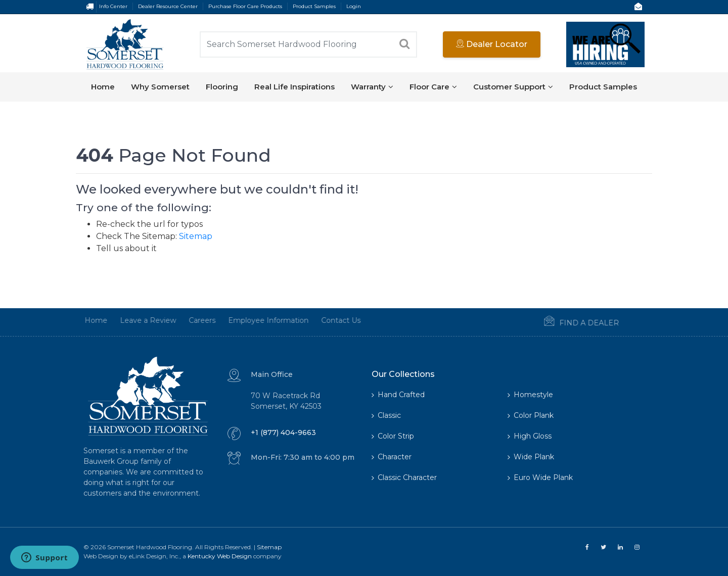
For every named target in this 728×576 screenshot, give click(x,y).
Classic (386, 415)
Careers (190, 320)
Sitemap (196, 236)
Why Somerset (160, 87)
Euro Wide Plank (540, 477)
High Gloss (530, 436)
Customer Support (513, 87)
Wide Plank (531, 457)
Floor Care (433, 87)
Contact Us (329, 320)
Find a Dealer (569, 322)
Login (354, 6)
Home (103, 87)
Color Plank (531, 415)
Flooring (222, 87)
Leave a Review (136, 320)
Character (392, 457)
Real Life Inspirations (294, 87)
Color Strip (393, 436)
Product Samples (314, 6)
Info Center (113, 6)
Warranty (372, 87)
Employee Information (256, 320)
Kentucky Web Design (220, 556)
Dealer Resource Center (168, 6)
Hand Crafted (398, 395)
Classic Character (404, 477)
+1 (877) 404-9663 (283, 433)
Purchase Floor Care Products (245, 6)
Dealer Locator (492, 44)
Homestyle (530, 395)
